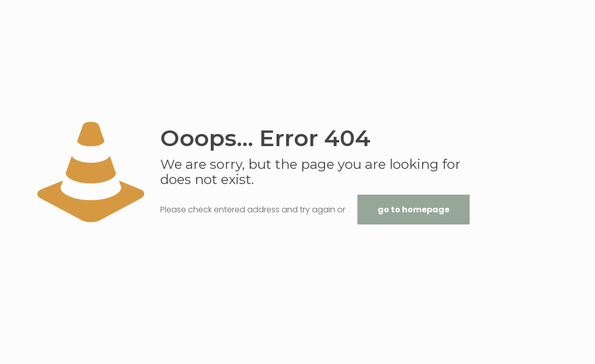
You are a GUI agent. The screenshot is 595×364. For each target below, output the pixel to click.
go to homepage (414, 210)
